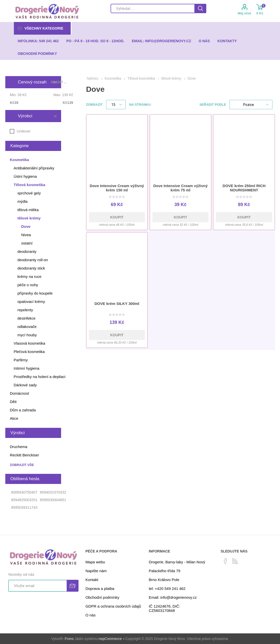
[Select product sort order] (251, 105)
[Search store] (152, 8)
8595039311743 (24, 507)
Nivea (26, 235)
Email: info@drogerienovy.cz (173, 597)
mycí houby (27, 335)
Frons (69, 639)
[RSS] (235, 561)
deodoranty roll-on (33, 260)
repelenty (25, 310)
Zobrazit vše (22, 465)
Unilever (24, 131)
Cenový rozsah (32, 82)
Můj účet (244, 13)
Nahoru (93, 78)
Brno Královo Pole (164, 580)
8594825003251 (24, 500)
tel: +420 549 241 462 (167, 589)
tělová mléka (28, 210)
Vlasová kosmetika (29, 343)
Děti (13, 402)
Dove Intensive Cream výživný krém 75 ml (180, 188)
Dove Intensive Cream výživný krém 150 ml (117, 188)
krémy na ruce (29, 276)
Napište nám (96, 571)
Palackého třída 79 (164, 571)
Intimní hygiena (27, 368)
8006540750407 (24, 492)
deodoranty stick (31, 268)
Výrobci (25, 116)
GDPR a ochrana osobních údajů (113, 606)
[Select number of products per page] (116, 105)
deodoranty (27, 251)
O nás (90, 615)
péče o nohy (28, 285)
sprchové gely (29, 193)
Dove (26, 226)
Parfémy (21, 360)
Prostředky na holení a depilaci (40, 377)
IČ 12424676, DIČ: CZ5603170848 (164, 608)
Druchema (19, 447)
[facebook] (225, 561)
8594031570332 (53, 492)
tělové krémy (29, 218)
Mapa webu (95, 562)
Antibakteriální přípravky (34, 168)
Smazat (55, 116)
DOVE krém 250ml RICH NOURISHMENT (244, 188)
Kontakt (92, 580)
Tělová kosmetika (29, 185)
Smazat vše (59, 82)
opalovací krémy (31, 302)
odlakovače (27, 327)
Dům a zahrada (23, 410)
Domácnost (19, 393)
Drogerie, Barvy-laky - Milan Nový (177, 562)
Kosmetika (19, 160)
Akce (14, 418)
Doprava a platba (100, 589)
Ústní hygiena (25, 176)
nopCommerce (110, 639)
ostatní (27, 243)
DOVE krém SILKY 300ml (117, 304)
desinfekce (27, 318)
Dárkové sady (25, 385)
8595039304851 (53, 500)
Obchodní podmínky (102, 597)
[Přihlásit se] (37, 586)
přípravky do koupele (35, 293)
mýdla (22, 201)
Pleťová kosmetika (29, 352)
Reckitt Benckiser (24, 455)
